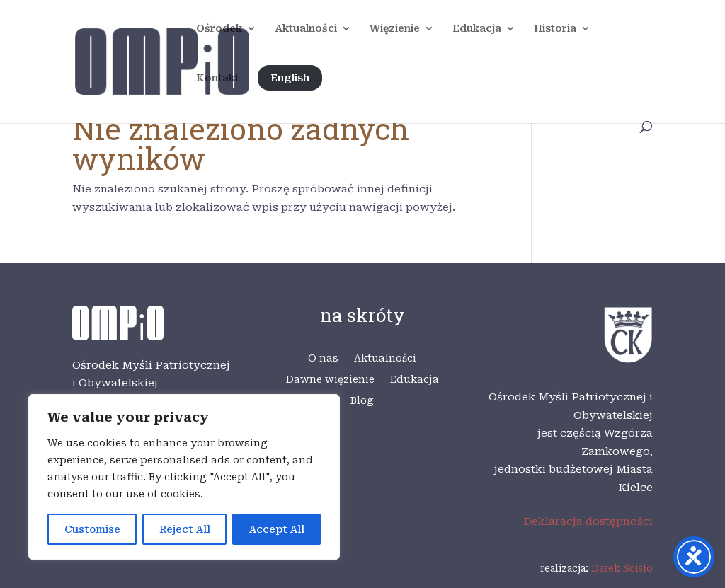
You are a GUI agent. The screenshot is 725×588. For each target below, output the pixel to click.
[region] (184, 477)
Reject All (185, 529)
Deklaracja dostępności (588, 521)
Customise (92, 529)
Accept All (277, 529)
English (290, 78)
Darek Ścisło (622, 568)
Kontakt (218, 78)
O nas (323, 358)
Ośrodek (219, 29)
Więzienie (395, 29)
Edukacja (477, 29)
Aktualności (306, 29)
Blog (362, 401)
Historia (555, 29)
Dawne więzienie (330, 380)
